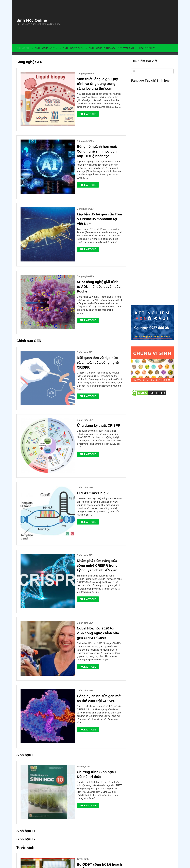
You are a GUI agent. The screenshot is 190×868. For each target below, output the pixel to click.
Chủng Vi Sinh (153, 829)
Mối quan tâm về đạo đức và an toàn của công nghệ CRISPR (87, 286)
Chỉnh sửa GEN (29, 267)
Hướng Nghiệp (149, 48)
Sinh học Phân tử (45, 48)
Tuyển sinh (129, 48)
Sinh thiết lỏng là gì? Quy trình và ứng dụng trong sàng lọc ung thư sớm (89, 81)
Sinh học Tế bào (73, 48)
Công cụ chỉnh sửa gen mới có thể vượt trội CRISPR (90, 531)
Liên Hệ (141, 829)
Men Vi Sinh (167, 829)
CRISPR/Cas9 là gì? (74, 380)
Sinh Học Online (32, 20)
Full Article (69, 106)
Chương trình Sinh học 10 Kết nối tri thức (87, 589)
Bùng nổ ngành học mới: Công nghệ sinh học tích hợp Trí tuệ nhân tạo (87, 131)
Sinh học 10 (26, 569)
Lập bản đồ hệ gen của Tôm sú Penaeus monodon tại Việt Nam (83, 180)
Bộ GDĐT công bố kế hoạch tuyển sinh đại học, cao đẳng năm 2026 (89, 663)
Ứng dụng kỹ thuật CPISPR (80, 333)
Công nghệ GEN (30, 62)
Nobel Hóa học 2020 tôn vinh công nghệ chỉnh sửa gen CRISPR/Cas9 (86, 479)
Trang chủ (23, 48)
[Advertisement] (121, 22)
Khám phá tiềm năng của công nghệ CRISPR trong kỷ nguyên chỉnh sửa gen (90, 430)
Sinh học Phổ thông (103, 48)
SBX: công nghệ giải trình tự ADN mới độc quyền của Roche (88, 229)
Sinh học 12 (26, 635)
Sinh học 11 (26, 627)
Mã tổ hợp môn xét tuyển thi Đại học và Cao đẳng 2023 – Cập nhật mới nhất (90, 715)
